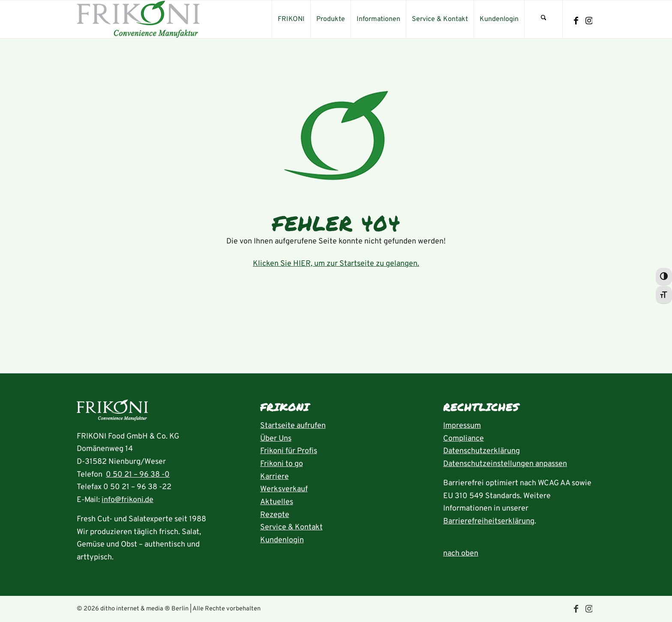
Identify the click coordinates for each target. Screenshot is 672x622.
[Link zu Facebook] (576, 21)
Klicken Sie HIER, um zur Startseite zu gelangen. (336, 264)
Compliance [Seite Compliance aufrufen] (463, 439)
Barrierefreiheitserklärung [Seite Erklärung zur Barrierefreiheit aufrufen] (489, 521)
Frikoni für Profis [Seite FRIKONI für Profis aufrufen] (289, 451)
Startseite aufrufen (293, 426)
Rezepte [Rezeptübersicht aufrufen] (275, 515)
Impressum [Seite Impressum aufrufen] (462, 426)
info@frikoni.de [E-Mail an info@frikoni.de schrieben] (127, 500)
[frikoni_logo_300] (138, 19)
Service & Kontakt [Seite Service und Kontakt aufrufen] (291, 527)
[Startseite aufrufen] (112, 413)
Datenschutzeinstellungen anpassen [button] (505, 464)
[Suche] (543, 19)
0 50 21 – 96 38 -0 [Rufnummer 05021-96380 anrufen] (138, 475)
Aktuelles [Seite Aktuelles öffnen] (277, 502)
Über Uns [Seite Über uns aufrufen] (276, 439)
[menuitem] (291, 19)
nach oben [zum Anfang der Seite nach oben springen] (461, 554)
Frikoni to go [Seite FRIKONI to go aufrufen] (282, 464)
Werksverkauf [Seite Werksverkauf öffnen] (284, 489)
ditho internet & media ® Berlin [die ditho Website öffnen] (144, 609)
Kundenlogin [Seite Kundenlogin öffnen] (282, 540)
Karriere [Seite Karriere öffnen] (274, 477)
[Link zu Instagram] (589, 21)
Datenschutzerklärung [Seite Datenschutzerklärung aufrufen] (481, 451)
